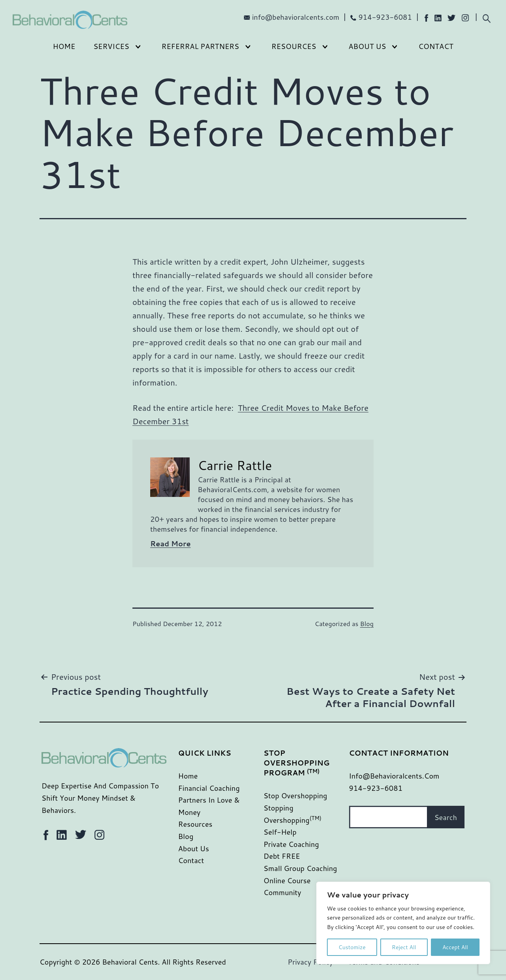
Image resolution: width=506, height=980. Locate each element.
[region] (403, 923)
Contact (436, 46)
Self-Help (280, 832)
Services (111, 46)
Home (64, 46)
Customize (352, 947)
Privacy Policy (311, 962)
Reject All (404, 947)
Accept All (455, 947)
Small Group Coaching (300, 868)
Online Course (287, 880)
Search (446, 817)
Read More (170, 544)
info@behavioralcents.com (296, 17)
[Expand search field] (486, 18)
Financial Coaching (209, 788)
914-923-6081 (385, 17)
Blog (367, 624)
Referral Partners (200, 46)
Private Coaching (291, 844)
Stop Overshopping (295, 796)
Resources (294, 46)
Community (282, 892)
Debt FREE (282, 856)
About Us (367, 46)
